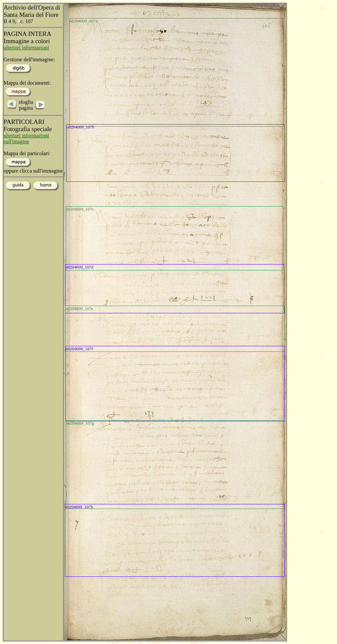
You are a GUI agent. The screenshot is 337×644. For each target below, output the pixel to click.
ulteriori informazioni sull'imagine (26, 139)
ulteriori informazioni (26, 48)
